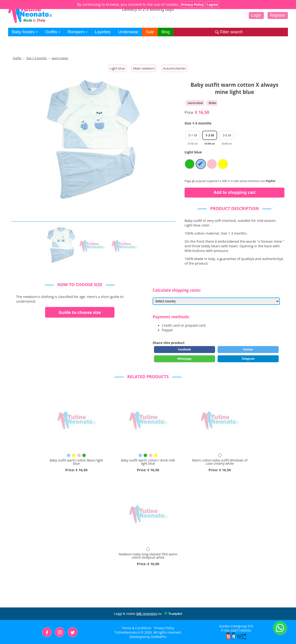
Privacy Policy (164, 628)
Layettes (103, 32)
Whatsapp (184, 359)
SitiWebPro (159, 637)
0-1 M (193, 136)
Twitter (248, 349)
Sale (150, 32)
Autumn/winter (174, 68)
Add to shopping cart (235, 192)
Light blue (117, 68)
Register (278, 15)
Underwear (128, 32)
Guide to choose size (80, 312)
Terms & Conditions (137, 628)
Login (256, 15)
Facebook (184, 349)
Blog (166, 32)
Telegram (248, 359)
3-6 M (227, 136)
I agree (212, 5)
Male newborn (144, 68)
